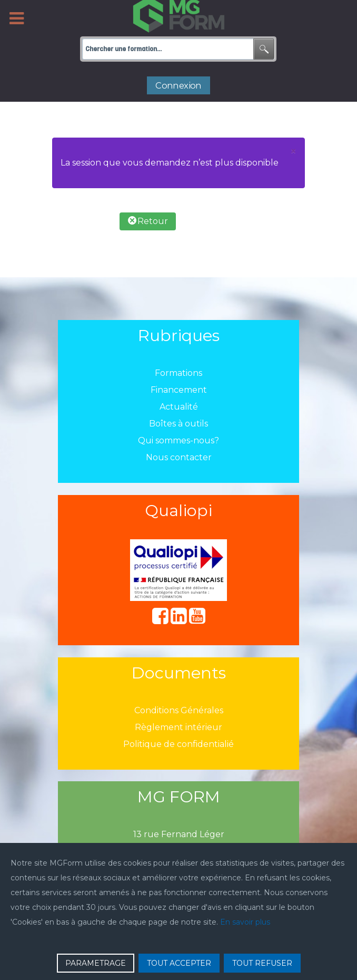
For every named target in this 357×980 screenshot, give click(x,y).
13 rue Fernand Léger (179, 834)
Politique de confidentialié (178, 744)
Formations (178, 373)
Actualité (179, 407)
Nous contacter (179, 457)
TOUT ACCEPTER (179, 963)
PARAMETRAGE (96, 963)
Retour (148, 221)
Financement (179, 390)
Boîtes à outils (178, 424)
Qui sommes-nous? (178, 440)
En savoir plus (245, 922)
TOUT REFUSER (262, 963)
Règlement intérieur (178, 727)
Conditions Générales (179, 710)
